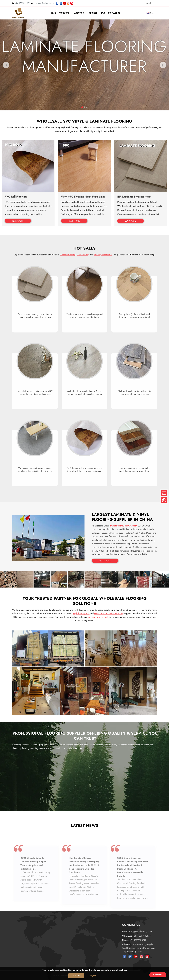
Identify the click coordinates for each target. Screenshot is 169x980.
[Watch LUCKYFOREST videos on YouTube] (65, 3)
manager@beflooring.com (43, 3)
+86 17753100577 (21, 3)
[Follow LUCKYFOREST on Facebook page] (57, 3)
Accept (76, 976)
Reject (93, 976)
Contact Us (158, 975)
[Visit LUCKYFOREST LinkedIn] (61, 3)
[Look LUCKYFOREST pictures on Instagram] (68, 3)
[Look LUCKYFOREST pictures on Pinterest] (72, 3)
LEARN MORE (105, 561)
